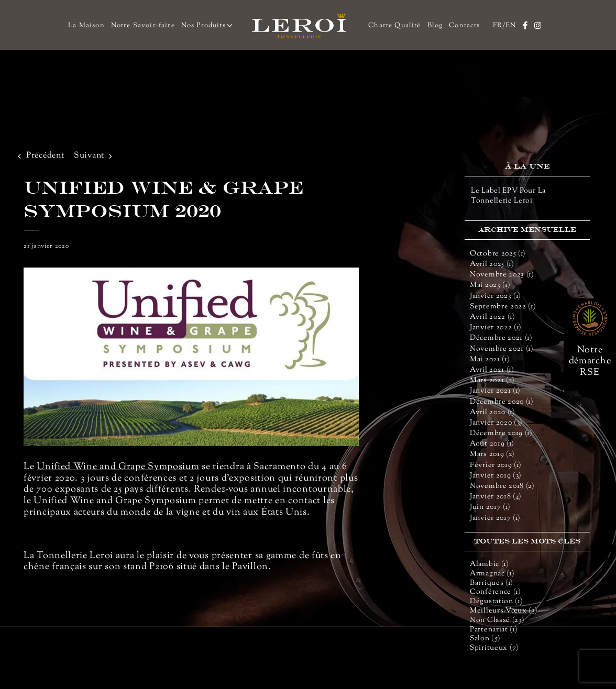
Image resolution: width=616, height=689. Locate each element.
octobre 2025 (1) (498, 254)
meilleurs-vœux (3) (504, 611)
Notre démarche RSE (590, 362)
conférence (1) (496, 592)
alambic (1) (489, 565)
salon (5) (485, 639)
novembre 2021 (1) (502, 349)
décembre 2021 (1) (501, 338)
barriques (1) (492, 584)
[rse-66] (590, 305)
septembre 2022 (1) (503, 307)
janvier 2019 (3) (496, 476)
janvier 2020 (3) (496, 423)
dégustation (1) (497, 602)
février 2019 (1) (496, 465)
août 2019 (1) (492, 444)
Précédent (45, 156)
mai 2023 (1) (490, 285)
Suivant (89, 156)
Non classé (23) (497, 621)
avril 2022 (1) (493, 317)
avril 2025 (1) (492, 264)
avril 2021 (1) (492, 370)
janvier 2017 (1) (495, 518)
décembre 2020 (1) (502, 402)
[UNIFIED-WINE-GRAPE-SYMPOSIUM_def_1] (191, 357)
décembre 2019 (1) (501, 434)
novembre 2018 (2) (502, 486)
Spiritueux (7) (494, 648)
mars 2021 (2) (492, 381)
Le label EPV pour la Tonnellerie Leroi (508, 196)
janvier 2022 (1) (496, 328)
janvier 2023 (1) (496, 296)
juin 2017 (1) (490, 507)
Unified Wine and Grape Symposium (118, 467)
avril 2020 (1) (493, 413)
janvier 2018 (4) (496, 497)
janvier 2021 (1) (495, 391)
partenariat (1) (494, 630)
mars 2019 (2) (492, 454)
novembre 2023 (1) (502, 275)
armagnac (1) (492, 574)
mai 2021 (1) (490, 360)
